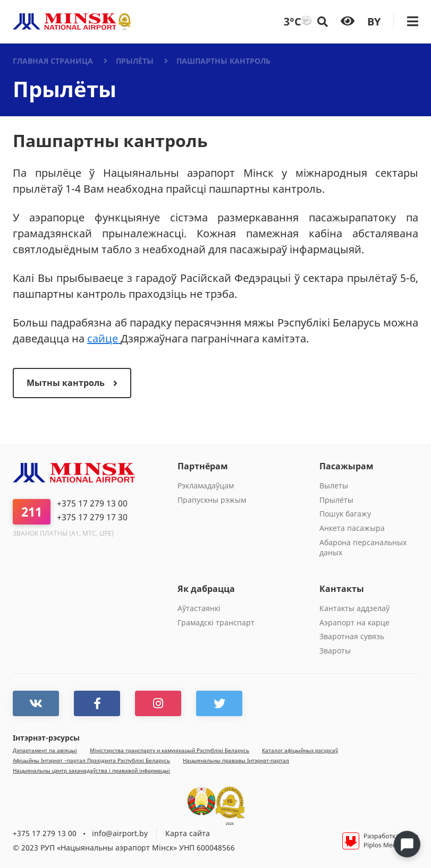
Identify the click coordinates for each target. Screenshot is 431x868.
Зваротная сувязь (352, 636)
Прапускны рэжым (212, 500)
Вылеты (334, 485)
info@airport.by (120, 833)
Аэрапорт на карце (354, 622)
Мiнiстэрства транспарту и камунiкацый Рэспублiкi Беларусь (170, 750)
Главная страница (53, 61)
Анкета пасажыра (352, 528)
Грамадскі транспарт (216, 622)
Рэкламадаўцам (206, 485)
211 (32, 512)
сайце (104, 338)
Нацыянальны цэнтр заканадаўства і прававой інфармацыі (91, 771)
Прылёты (135, 61)
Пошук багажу (345, 514)
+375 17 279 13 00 (92, 504)
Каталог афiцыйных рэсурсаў (300, 750)
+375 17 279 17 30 (92, 517)
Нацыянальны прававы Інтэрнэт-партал (236, 760)
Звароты (335, 651)
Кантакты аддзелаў (354, 608)
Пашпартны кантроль (223, 61)
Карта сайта (188, 833)
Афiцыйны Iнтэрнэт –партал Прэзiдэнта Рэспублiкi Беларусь (91, 760)
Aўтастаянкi (199, 608)
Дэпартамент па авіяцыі (45, 750)
